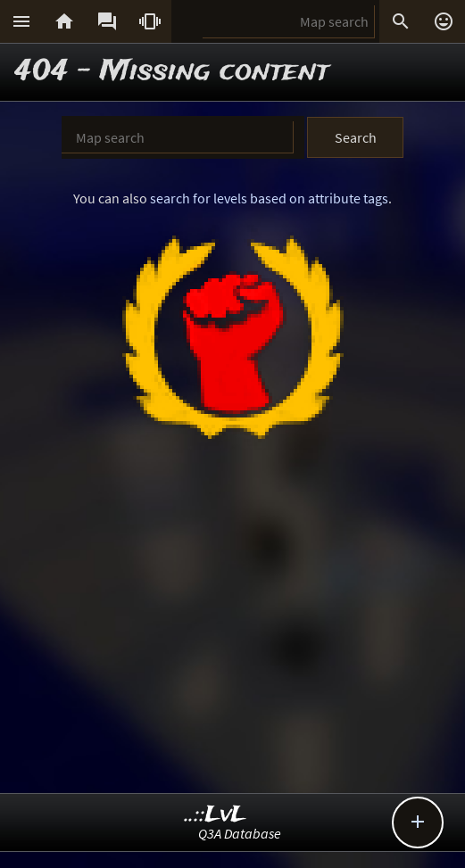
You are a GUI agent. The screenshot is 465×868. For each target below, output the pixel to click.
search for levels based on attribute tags (269, 198)
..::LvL (216, 815)
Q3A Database (240, 833)
